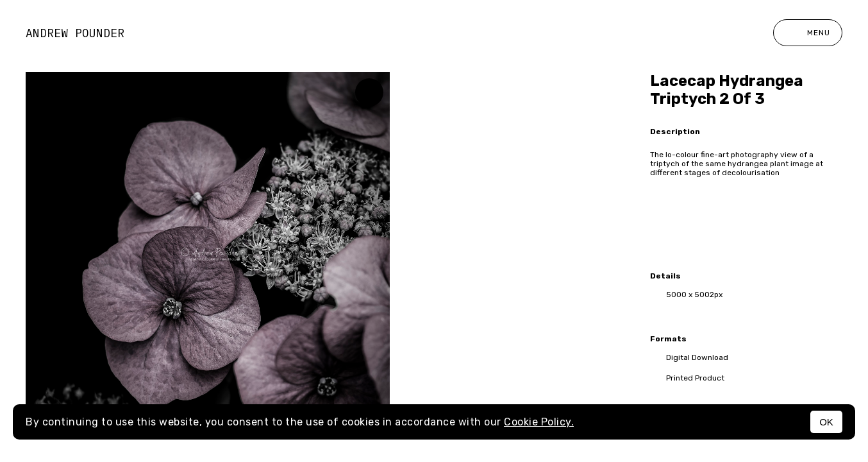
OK (826, 422)
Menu (808, 33)
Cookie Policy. (539, 422)
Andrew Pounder (75, 33)
